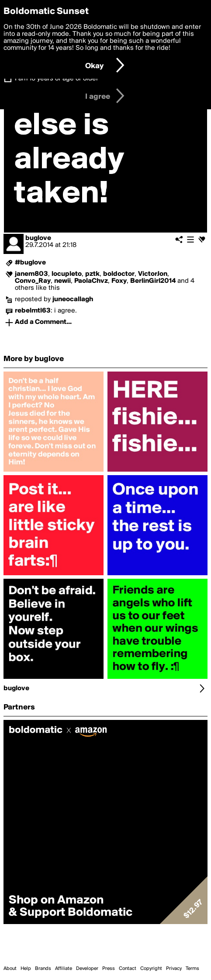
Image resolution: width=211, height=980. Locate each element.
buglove (38, 238)
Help (26, 969)
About (10, 969)
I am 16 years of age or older (57, 79)
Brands (43, 969)
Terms (192, 969)
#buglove (30, 263)
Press (109, 969)
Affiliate (64, 969)
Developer (87, 969)
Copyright (151, 969)
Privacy (174, 969)
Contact (128, 969)
